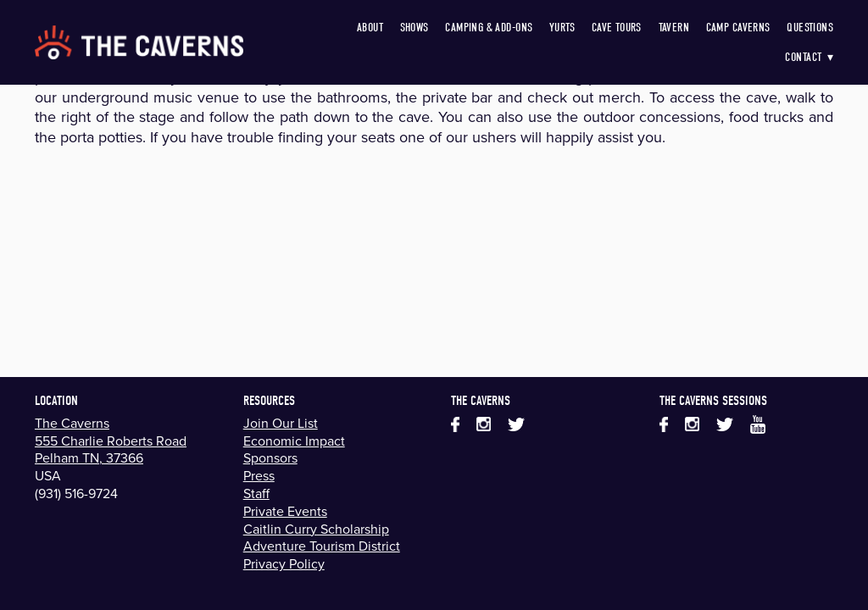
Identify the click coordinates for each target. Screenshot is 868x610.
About (370, 28)
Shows (415, 28)
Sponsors (270, 457)
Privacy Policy (284, 563)
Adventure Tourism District (322, 546)
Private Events (285, 511)
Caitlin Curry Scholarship (316, 529)
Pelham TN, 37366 (89, 457)
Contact (809, 57)
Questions (810, 28)
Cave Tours (617, 28)
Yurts (562, 28)
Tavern (674, 28)
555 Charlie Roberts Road (111, 441)
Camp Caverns (738, 28)
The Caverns (72, 423)
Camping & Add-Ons (489, 28)
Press (259, 475)
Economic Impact (294, 441)
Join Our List (281, 423)
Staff (256, 493)
